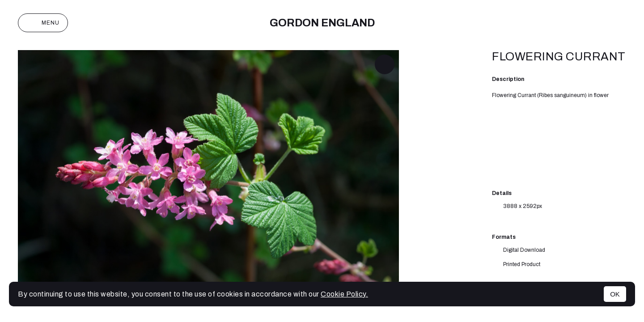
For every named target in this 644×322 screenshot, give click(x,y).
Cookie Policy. (344, 294)
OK (615, 294)
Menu (43, 23)
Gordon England (322, 23)
